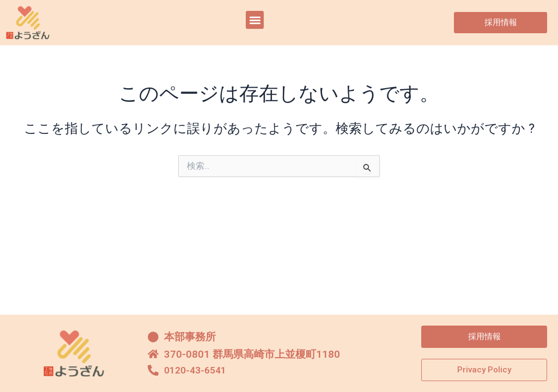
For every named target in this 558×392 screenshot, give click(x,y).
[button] (255, 20)
